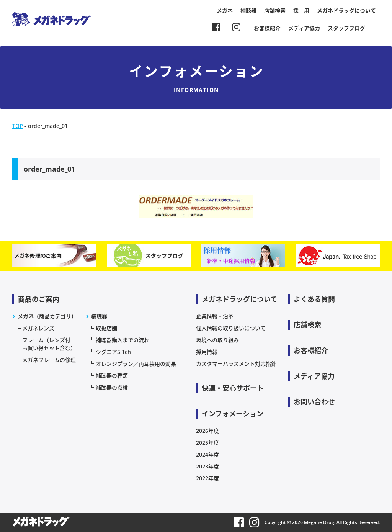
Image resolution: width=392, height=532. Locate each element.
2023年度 (207, 466)
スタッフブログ (346, 28)
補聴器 (248, 11)
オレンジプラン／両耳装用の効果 (136, 364)
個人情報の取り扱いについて (231, 328)
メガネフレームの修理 (49, 360)
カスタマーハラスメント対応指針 (236, 364)
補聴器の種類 (112, 376)
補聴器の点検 (112, 387)
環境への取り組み (217, 340)
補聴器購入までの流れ (122, 340)
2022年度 (207, 478)
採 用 (301, 11)
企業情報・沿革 (215, 316)
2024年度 (207, 454)
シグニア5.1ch (113, 352)
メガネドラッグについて (346, 11)
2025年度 (207, 443)
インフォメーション (233, 414)
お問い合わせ (314, 402)
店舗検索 (275, 11)
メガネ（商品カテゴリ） (47, 316)
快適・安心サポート (233, 388)
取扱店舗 (106, 328)
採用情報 (207, 352)
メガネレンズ (38, 328)
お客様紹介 (267, 28)
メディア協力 (304, 28)
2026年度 (207, 431)
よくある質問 (314, 299)
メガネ (225, 11)
